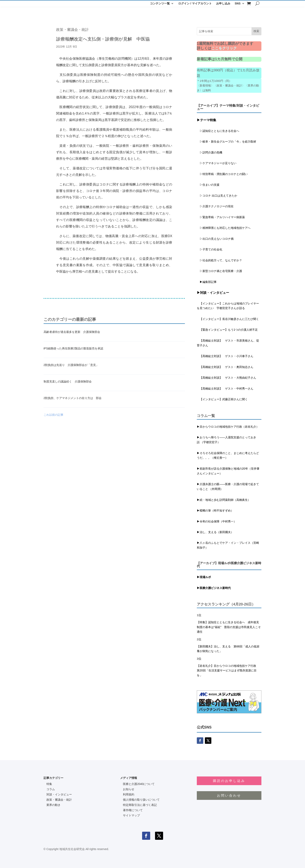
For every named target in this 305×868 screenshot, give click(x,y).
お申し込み (223, 4)
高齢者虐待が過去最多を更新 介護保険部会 (72, 332)
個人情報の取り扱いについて (141, 800)
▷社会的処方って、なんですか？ (221, 260)
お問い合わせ (229, 796)
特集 (49, 784)
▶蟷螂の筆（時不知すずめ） (215, 511)
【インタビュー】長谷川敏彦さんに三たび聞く (228, 319)
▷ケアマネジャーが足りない (217, 163)
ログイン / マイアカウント (195, 4)
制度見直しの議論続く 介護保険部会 (68, 381)
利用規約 (129, 794)
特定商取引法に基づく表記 (140, 805)
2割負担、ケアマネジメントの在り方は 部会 (73, 398)
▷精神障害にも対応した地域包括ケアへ (224, 228)
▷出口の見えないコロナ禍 (215, 239)
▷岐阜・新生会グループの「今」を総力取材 (226, 142)
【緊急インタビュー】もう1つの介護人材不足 (227, 330)
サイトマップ (131, 815)
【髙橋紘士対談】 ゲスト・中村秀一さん (225, 389)
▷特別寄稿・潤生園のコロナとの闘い (222, 174)
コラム (51, 789)
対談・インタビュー (59, 794)
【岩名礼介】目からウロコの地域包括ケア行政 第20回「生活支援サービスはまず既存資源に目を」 (228, 671)
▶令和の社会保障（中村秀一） (217, 521)
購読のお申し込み (229, 781)
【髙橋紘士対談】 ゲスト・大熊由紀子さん (226, 378)
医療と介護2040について (139, 784)
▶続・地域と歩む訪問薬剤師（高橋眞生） (224, 500)
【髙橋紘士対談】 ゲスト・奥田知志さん (225, 367)
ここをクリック (224, 48)
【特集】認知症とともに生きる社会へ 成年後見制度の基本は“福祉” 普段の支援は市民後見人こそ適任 (229, 627)
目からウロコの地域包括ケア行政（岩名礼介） (229, 427)
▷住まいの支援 (208, 185)
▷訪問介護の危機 (210, 152)
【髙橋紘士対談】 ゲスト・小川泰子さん (225, 356)
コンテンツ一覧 (160, 4)
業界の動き (53, 805)
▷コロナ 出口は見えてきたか (217, 196)
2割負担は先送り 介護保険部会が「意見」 (71, 365)
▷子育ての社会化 (211, 249)
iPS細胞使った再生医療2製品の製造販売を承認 (73, 348)
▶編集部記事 (207, 282)
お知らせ (129, 789)
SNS (238, 4)
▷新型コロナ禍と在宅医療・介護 (219, 271)
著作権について (133, 810)
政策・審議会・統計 (72, 30)
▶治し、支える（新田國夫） (215, 532)
